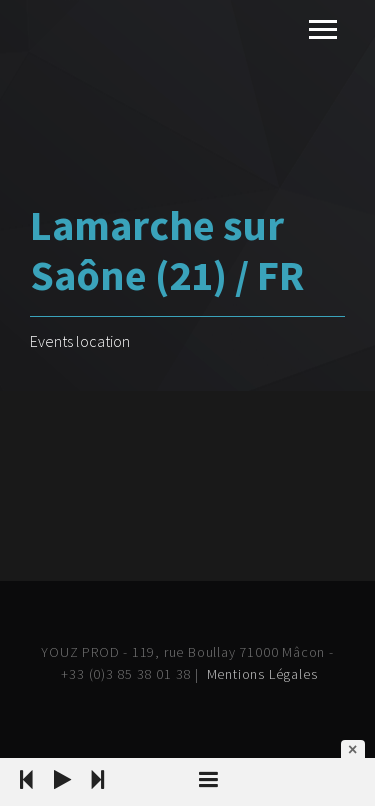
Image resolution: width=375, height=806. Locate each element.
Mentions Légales (262, 674)
